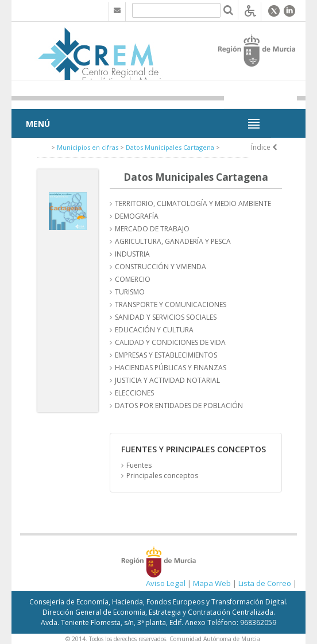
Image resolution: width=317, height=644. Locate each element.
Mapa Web (212, 583)
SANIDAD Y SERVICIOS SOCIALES (166, 317)
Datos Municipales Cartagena (170, 147)
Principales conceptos (162, 476)
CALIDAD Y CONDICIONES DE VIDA (170, 342)
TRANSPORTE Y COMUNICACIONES (171, 304)
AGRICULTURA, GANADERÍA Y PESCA (173, 241)
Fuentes (139, 465)
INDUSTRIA (132, 254)
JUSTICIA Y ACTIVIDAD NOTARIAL (167, 380)
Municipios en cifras (88, 147)
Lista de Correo (265, 583)
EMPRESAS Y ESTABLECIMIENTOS (166, 355)
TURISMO (130, 292)
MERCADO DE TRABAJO (152, 229)
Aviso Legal (166, 583)
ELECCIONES (134, 393)
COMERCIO (133, 279)
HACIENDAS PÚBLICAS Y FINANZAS (171, 368)
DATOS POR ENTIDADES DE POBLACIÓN (179, 406)
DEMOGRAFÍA (137, 216)
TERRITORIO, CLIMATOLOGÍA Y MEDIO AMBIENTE (193, 203)
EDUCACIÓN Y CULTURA (154, 330)
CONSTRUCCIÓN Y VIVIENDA (161, 267)
